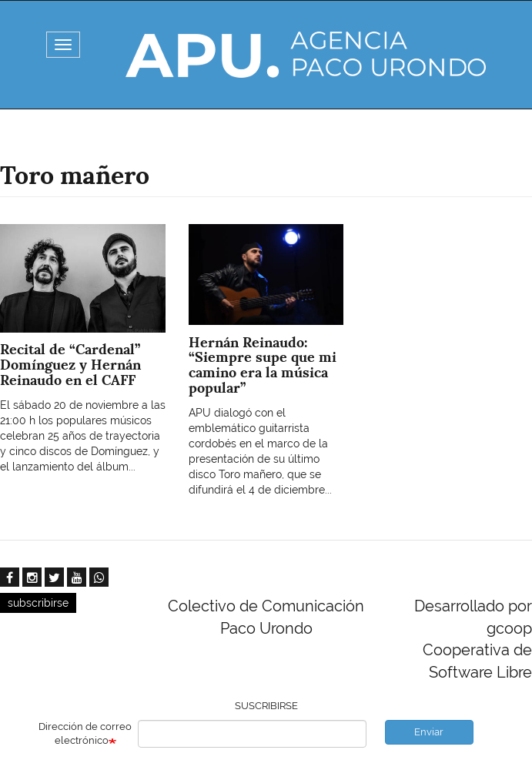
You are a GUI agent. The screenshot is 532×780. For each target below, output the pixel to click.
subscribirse (38, 603)
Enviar (429, 732)
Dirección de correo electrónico (85, 734)
